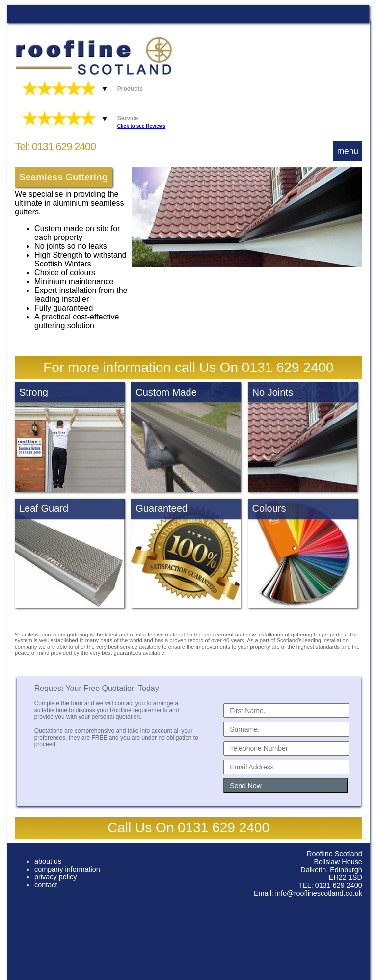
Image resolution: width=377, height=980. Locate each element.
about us (48, 861)
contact (46, 885)
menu (348, 151)
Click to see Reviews (141, 126)
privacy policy (55, 877)
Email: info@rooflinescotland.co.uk (308, 893)
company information (67, 869)
